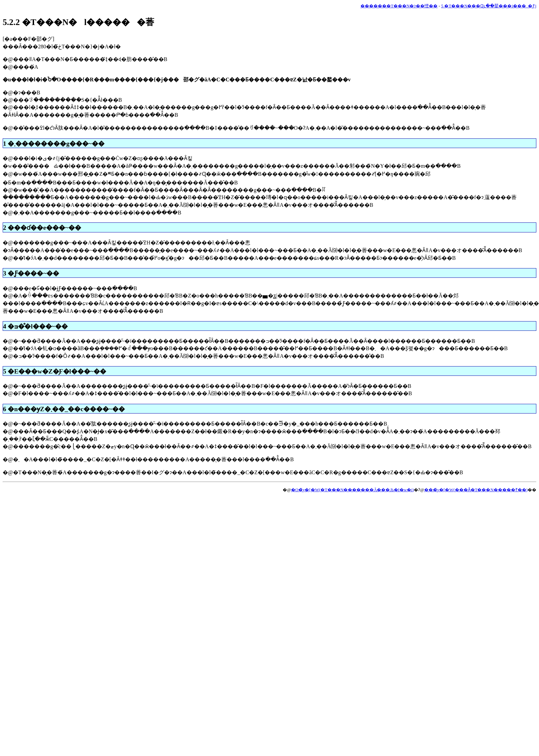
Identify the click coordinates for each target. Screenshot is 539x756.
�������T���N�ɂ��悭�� (399, 6)
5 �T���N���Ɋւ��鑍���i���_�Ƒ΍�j (489, 6)
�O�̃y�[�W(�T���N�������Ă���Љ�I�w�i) (352, 490)
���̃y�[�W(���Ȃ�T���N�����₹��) (476, 490)
